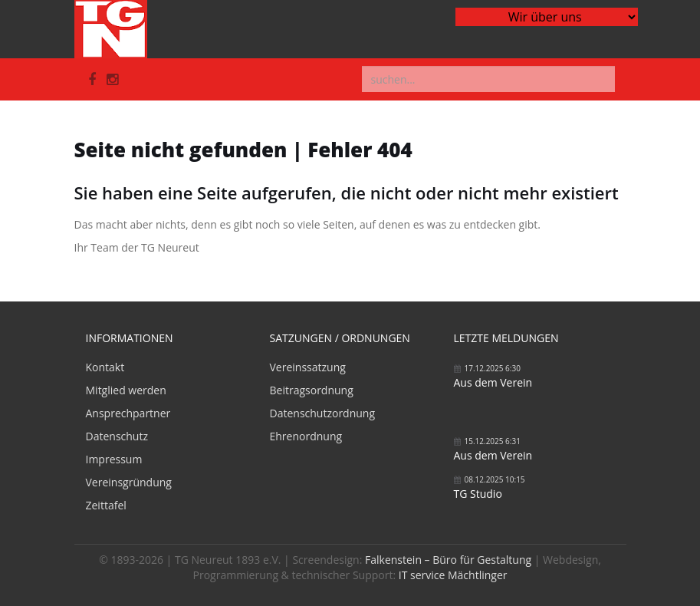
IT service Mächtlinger (453, 575)
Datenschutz (117, 436)
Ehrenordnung (306, 436)
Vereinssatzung (308, 367)
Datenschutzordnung (323, 413)
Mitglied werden (126, 390)
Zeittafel (106, 505)
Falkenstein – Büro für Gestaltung (448, 560)
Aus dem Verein (493, 382)
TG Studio (478, 494)
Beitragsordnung (312, 390)
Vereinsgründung (129, 482)
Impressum (114, 459)
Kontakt (105, 367)
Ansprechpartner (128, 413)
